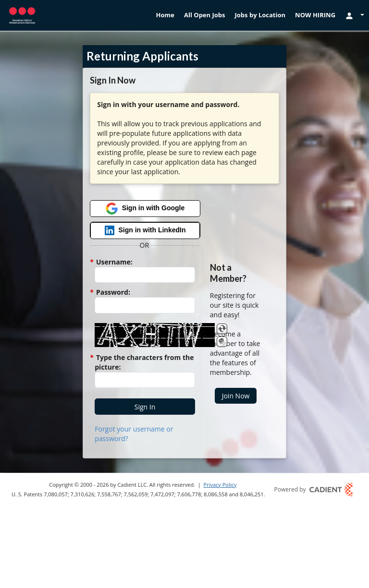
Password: (112, 292)
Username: (113, 262)
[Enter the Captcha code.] (145, 380)
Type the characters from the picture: (144, 362)
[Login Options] (355, 15)
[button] (145, 407)
